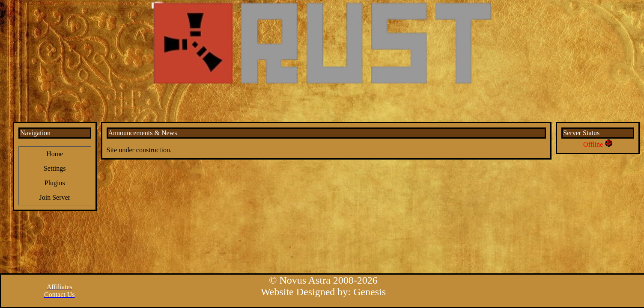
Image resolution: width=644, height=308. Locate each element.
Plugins (55, 183)
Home (55, 154)
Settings (55, 168)
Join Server (55, 197)
